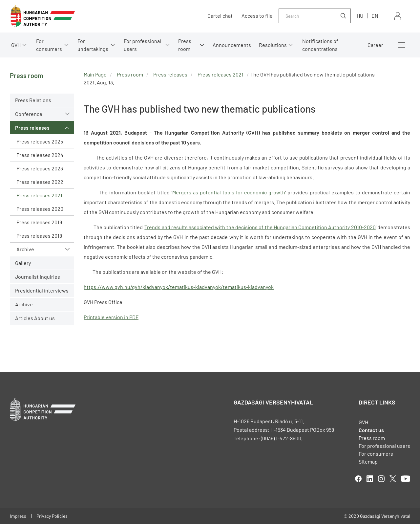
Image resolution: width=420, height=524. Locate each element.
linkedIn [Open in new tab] (370, 479)
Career (375, 45)
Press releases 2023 (40, 168)
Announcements (232, 45)
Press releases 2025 (40, 141)
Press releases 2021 (39, 195)
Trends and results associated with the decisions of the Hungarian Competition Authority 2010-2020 (260, 227)
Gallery (23, 263)
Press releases (32, 128)
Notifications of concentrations (320, 45)
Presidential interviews (42, 290)
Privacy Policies (52, 516)
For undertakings (93, 45)
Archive (25, 249)
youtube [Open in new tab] (406, 479)
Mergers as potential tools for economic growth (229, 192)
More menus (402, 45)
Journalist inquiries (38, 277)
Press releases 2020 (40, 209)
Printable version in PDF (111, 317)
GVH (16, 45)
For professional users (142, 45)
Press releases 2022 (40, 182)
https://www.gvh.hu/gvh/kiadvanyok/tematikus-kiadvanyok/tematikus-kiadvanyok (179, 287)
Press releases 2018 (39, 236)
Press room (185, 45)
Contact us (371, 430)
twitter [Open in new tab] (393, 479)
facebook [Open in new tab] (358, 479)
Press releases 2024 (40, 155)
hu (360, 16)
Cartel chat (220, 16)
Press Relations (33, 100)
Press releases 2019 (39, 222)
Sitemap (368, 461)
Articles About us (35, 318)
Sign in (398, 16)
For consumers (49, 45)
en (375, 16)
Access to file (257, 16)
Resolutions (273, 45)
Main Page (95, 74)
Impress (18, 516)
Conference (29, 114)
